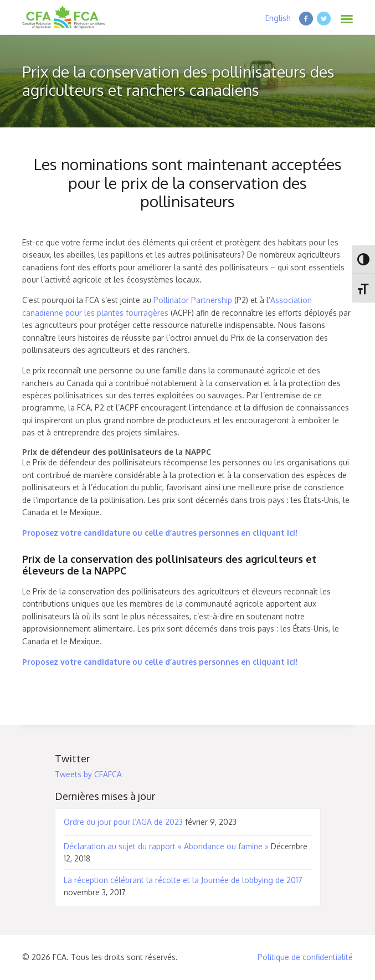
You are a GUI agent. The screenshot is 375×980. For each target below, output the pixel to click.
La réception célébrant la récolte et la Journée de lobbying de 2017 (183, 880)
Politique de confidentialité (305, 957)
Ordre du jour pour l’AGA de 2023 (123, 822)
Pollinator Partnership (193, 300)
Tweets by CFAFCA (88, 774)
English (278, 18)
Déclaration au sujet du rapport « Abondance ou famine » (166, 846)
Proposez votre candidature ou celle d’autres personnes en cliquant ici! (160, 533)
